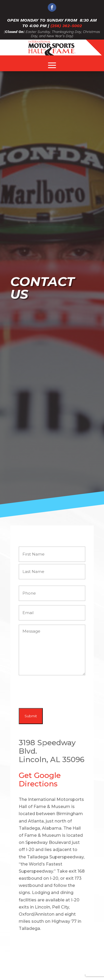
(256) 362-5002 (66, 26)
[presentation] (59, 692)
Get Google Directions (40, 780)
